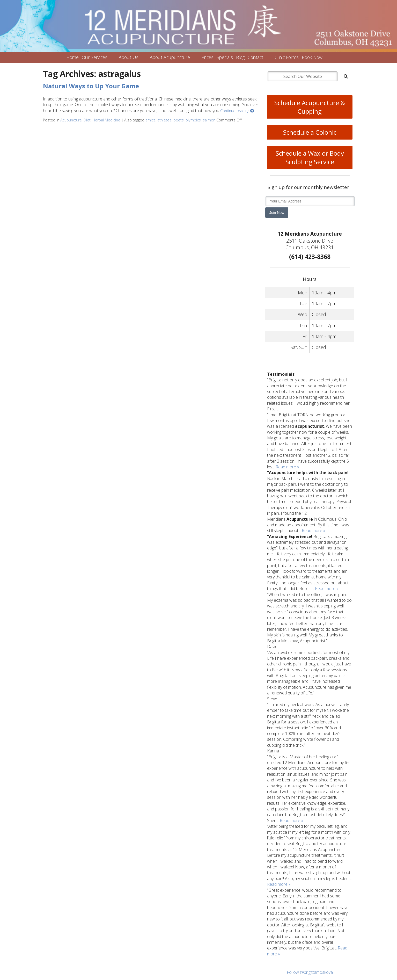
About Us (129, 57)
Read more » (287, 467)
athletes (164, 120)
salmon (209, 120)
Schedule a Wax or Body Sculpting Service (310, 157)
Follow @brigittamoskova (310, 972)
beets (179, 120)
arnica (150, 120)
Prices (207, 57)
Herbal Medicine (106, 120)
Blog (240, 57)
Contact (255, 57)
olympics (193, 120)
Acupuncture (71, 120)
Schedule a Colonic (310, 132)
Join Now (277, 213)
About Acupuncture (170, 57)
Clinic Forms (287, 57)
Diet (87, 120)
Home (72, 57)
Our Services (95, 57)
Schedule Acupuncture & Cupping (310, 107)
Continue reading (237, 111)
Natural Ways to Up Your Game (91, 86)
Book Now (312, 57)
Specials (225, 57)
